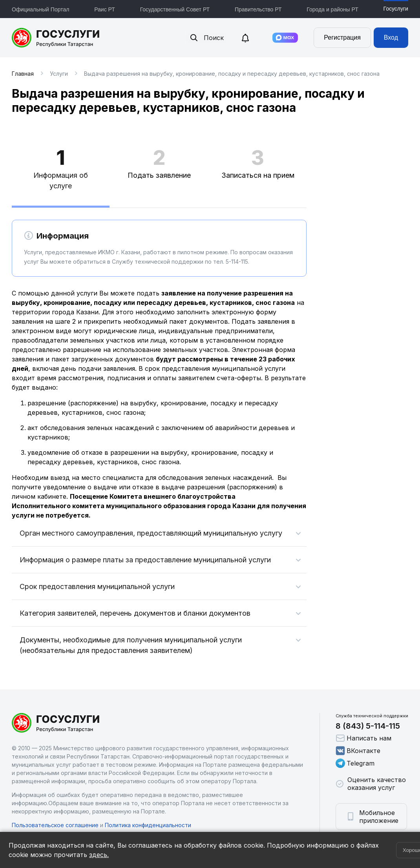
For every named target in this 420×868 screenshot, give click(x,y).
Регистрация (342, 37)
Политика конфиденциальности (148, 825)
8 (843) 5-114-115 (368, 726)
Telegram (355, 763)
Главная (23, 74)
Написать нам (363, 738)
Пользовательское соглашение (55, 825)
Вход (391, 37)
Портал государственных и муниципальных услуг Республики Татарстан (56, 38)
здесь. (99, 855)
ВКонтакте (358, 751)
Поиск (206, 38)
